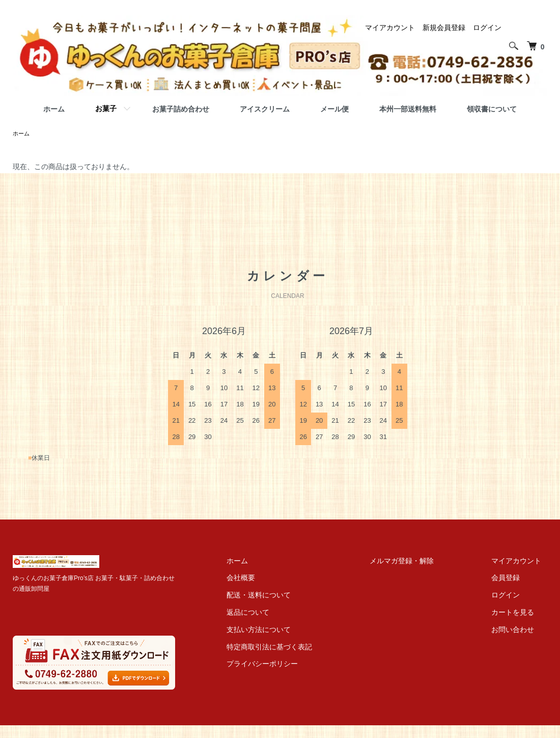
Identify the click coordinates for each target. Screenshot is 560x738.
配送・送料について (288, 596)
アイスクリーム (265, 109)
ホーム (54, 109)
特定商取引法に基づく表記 (299, 648)
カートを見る (519, 613)
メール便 (334, 109)
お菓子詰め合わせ (181, 109)
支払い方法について (288, 631)
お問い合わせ (519, 631)
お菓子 (106, 108)
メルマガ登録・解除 (419, 562)
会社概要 (270, 579)
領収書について (492, 109)
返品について (277, 613)
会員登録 (512, 579)
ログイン (487, 28)
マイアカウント (390, 28)
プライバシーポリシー (292, 665)
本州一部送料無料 (408, 109)
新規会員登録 (444, 28)
